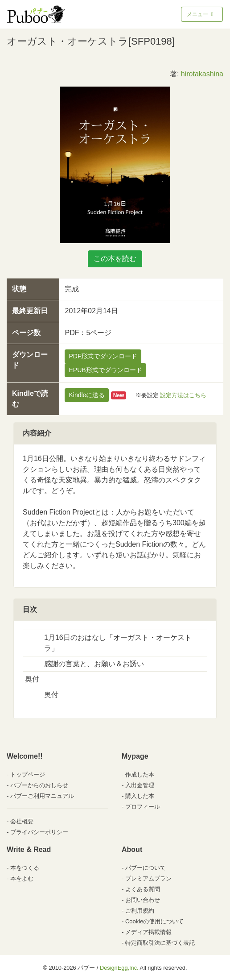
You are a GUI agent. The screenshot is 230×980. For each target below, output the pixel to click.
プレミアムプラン (148, 878)
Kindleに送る (87, 395)
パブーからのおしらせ (39, 785)
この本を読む (115, 259)
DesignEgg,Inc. (119, 968)
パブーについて (146, 868)
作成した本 (140, 774)
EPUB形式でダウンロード (105, 370)
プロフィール (143, 807)
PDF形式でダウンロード (103, 356)
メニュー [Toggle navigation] (201, 14)
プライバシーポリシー (39, 832)
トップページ (28, 774)
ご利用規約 (140, 911)
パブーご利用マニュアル (42, 796)
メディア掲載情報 (148, 932)
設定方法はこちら (183, 395)
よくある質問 (143, 889)
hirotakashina (202, 74)
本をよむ (22, 878)
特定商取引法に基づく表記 (160, 943)
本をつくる (25, 868)
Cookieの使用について (154, 921)
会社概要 (22, 821)
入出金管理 (140, 785)
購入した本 (140, 796)
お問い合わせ (143, 900)
